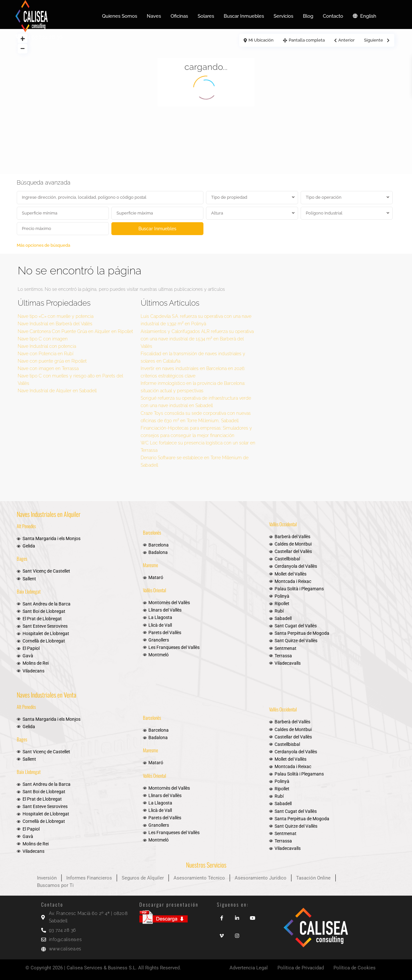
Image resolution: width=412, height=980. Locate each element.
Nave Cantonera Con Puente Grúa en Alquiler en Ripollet (75, 331)
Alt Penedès (26, 526)
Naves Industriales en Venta (47, 695)
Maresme (150, 565)
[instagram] (237, 933)
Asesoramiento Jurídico (261, 878)
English (365, 16)
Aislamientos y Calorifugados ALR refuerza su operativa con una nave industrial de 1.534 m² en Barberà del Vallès (197, 339)
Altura (217, 213)
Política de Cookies (355, 968)
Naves (154, 16)
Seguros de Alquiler (143, 878)
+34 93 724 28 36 (42, 37)
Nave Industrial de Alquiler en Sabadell (57, 391)
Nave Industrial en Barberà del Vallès (55, 324)
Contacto (333, 16)
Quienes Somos (120, 16)
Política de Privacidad (301, 968)
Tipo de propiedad (229, 197)
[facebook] (221, 916)
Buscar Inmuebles (244, 16)
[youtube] (252, 916)
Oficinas (179, 16)
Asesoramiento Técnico (199, 878)
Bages (22, 558)
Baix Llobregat (29, 591)
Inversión (47, 878)
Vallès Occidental (283, 524)
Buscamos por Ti (55, 885)
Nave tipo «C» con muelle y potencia (56, 316)
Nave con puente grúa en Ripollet (52, 361)
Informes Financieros (89, 878)
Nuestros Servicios (206, 865)
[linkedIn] (237, 916)
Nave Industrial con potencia (47, 346)
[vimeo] (221, 933)
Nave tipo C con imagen (43, 339)
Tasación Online (313, 878)
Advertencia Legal (249, 968)
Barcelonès (152, 532)
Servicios (283, 16)
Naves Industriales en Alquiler (49, 514)
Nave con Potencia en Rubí (46, 354)
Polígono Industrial (324, 213)
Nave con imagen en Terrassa (48, 368)
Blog (308, 16)
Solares (206, 16)
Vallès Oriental (154, 590)
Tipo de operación (324, 197)
